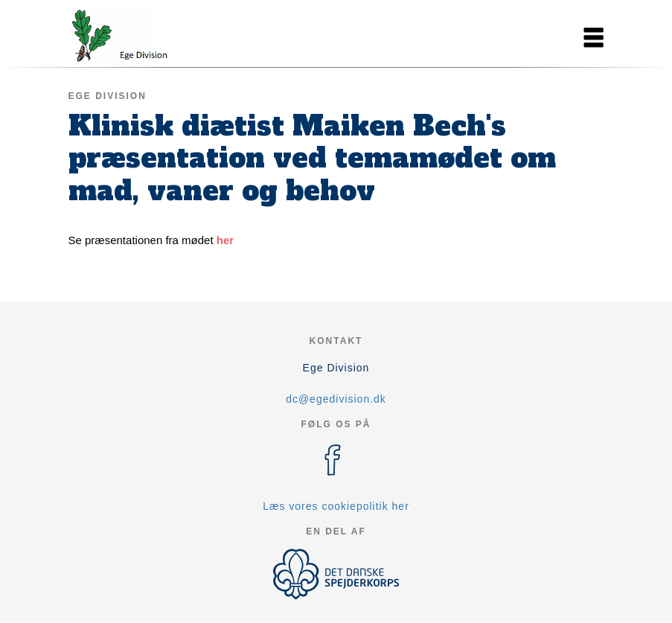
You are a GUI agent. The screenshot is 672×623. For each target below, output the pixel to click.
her (225, 240)
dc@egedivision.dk (336, 399)
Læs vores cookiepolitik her (336, 506)
